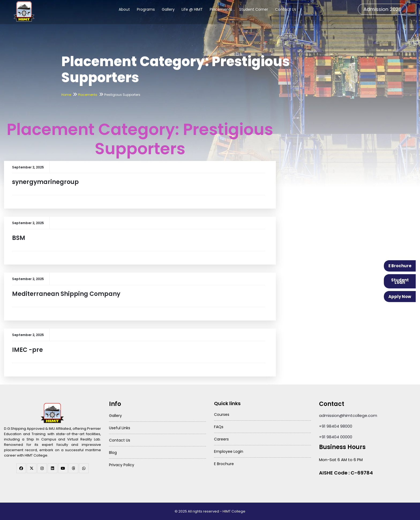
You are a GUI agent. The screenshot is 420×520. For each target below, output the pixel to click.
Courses (222, 415)
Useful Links (120, 428)
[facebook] (21, 468)
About (124, 9)
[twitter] (32, 468)
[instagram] (42, 468)
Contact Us (286, 9)
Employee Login (229, 451)
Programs (146, 9)
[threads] (73, 468)
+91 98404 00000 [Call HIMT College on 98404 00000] (336, 437)
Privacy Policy (122, 465)
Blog (113, 453)
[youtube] (63, 468)
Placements (221, 9)
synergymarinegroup (45, 182)
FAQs (219, 427)
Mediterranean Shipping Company (66, 294)
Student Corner (254, 9)
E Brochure (400, 266)
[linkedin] (52, 468)
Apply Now (400, 297)
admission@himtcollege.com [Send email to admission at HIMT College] (348, 415)
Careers (221, 439)
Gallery (168, 9)
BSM (19, 238)
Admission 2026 (382, 9)
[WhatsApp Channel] (84, 468)
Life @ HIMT (192, 9)
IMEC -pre (27, 350)
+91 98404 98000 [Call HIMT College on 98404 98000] (336, 426)
